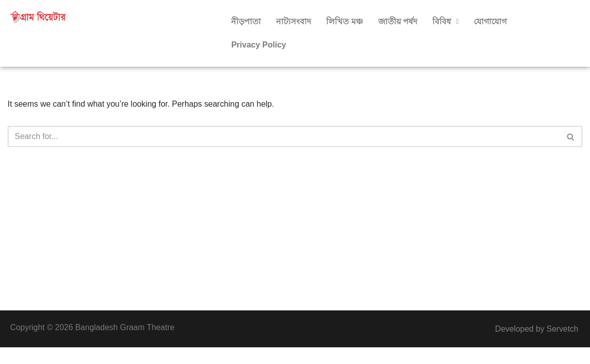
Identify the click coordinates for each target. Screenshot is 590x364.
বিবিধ (441, 21)
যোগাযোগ (486, 21)
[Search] (284, 113)
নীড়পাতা (241, 21)
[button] (441, 22)
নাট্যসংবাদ (289, 21)
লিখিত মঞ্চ (340, 21)
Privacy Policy (545, 21)
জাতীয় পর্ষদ (393, 21)
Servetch (562, 346)
